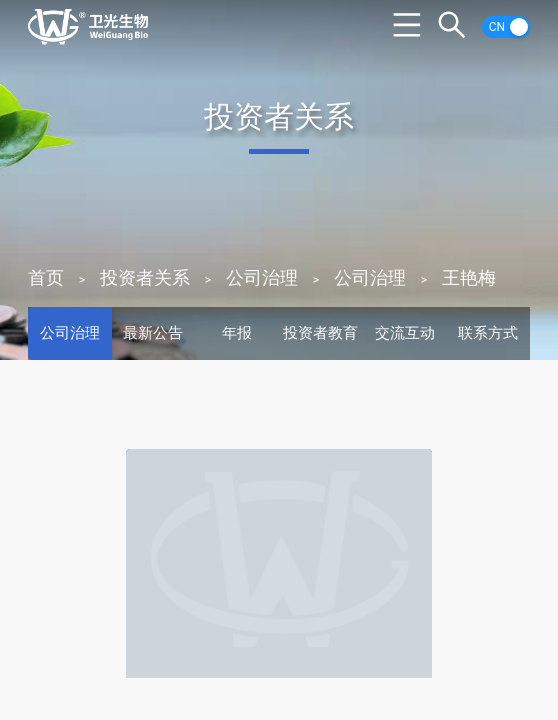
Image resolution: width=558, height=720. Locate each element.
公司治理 (262, 277)
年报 (237, 333)
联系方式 (488, 333)
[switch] (506, 27)
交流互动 (405, 333)
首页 (46, 277)
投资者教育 (320, 333)
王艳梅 (469, 277)
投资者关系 (145, 277)
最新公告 (153, 333)
